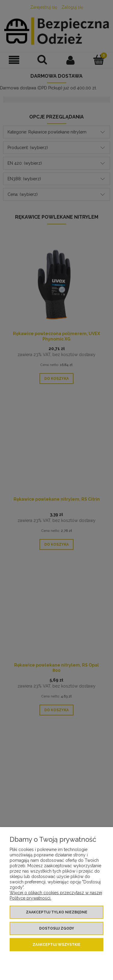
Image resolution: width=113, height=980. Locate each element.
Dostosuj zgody (57, 928)
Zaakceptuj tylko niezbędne (57, 912)
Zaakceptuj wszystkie (56, 945)
